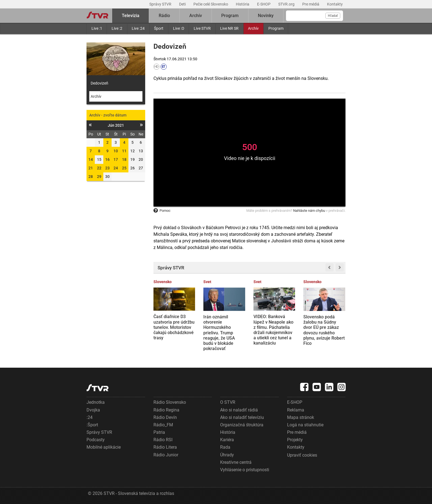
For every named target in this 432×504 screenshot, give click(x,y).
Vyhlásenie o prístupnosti (245, 470)
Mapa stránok (301, 417)
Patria (159, 432)
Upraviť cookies (302, 455)
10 (116, 151)
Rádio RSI (163, 440)
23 (107, 168)
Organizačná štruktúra (242, 425)
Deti (183, 4)
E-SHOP (264, 4)
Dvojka (93, 410)
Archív (253, 28)
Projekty (295, 440)
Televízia (131, 16)
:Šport (92, 425)
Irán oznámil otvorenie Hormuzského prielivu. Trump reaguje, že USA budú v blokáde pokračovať (219, 333)
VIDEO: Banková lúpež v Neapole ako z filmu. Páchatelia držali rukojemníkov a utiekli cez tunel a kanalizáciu (273, 330)
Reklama (296, 410)
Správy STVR (161, 4)
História (243, 4)
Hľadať (333, 16)
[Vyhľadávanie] (314, 16)
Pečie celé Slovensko (211, 4)
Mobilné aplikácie (104, 447)
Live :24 (138, 28)
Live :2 (117, 28)
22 (99, 168)
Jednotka (96, 402)
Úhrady (227, 455)
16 (107, 159)
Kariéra (227, 440)
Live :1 (97, 28)
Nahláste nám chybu (309, 211)
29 (99, 177)
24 (116, 168)
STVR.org (287, 4)
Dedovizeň (99, 83)
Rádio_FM (163, 425)
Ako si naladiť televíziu (242, 417)
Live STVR (202, 28)
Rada (225, 447)
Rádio (164, 16)
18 (124, 159)
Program (276, 28)
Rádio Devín (165, 417)
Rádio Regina (166, 410)
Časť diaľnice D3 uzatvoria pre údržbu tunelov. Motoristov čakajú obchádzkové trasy (174, 327)
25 (124, 168)
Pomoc (162, 211)
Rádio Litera (165, 447)
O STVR (228, 402)
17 (116, 159)
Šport (159, 28)
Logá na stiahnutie (305, 425)
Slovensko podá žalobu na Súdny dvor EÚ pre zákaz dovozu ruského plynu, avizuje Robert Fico (324, 330)
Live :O (179, 28)
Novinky (266, 16)
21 (91, 168)
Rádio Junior (166, 455)
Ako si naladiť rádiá (239, 410)
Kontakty (335, 4)
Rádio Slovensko (170, 402)
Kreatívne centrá (236, 462)
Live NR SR (229, 28)
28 (91, 177)
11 (124, 151)
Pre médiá (311, 4)
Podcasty (96, 440)
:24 (90, 417)
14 (91, 159)
